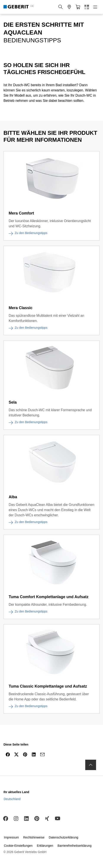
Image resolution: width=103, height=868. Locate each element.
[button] (61, 7)
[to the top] (91, 765)
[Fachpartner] (69, 7)
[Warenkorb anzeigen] (78, 7)
